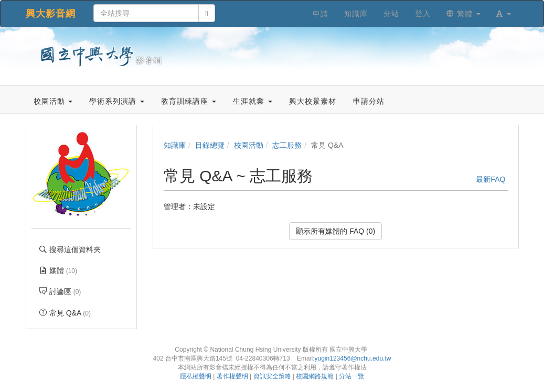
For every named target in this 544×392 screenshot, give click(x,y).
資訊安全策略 (272, 376)
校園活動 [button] (53, 101)
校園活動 (249, 145)
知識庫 (175, 145)
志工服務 (287, 145)
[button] (504, 14)
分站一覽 (351, 376)
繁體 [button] (463, 14)
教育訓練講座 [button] (189, 101)
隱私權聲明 (196, 376)
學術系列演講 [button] (117, 101)
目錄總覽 (210, 145)
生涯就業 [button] (253, 101)
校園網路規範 (315, 376)
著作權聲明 (232, 376)
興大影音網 (51, 14)
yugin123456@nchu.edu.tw (353, 358)
